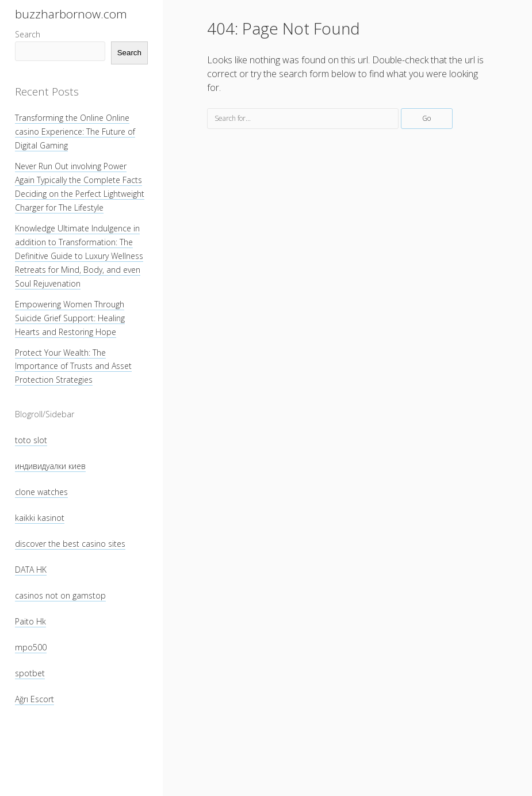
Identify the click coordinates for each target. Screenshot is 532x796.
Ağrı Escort (35, 699)
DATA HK (31, 570)
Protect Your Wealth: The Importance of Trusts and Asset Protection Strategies (73, 366)
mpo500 (31, 647)
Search (28, 34)
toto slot (31, 440)
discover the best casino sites (70, 544)
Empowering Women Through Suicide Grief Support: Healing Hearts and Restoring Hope (70, 318)
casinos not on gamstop (60, 595)
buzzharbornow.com (71, 14)
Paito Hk (30, 621)
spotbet (30, 673)
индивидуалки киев (50, 466)
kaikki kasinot (40, 518)
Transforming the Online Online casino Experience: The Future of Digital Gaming (75, 132)
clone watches (41, 492)
